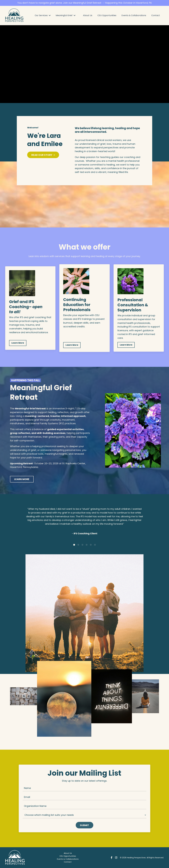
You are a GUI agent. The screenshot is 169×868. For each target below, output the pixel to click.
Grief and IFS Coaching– (22, 304)
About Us (88, 15)
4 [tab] (87, 545)
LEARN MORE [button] (22, 479)
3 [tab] (82, 545)
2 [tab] (78, 545)
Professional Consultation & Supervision (133, 305)
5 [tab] (91, 545)
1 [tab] (74, 545)
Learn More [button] (18, 343)
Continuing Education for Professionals (77, 305)
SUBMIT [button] (84, 825)
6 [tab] (95, 545)
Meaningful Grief (66, 15)
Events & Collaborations (134, 15)
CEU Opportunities (107, 15)
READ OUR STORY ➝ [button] (43, 155)
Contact (156, 15)
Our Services (43, 15)
